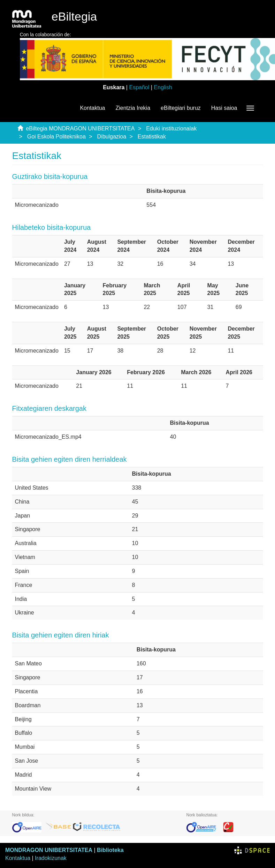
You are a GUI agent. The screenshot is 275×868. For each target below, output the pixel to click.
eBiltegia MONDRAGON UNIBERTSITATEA (80, 129)
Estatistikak (152, 137)
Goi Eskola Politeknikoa (56, 137)
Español (139, 87)
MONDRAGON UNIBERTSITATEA (49, 850)
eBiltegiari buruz (181, 108)
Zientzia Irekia (133, 108)
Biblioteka (110, 850)
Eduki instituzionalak (171, 129)
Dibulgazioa (112, 137)
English (163, 87)
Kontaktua (92, 108)
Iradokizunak (51, 858)
